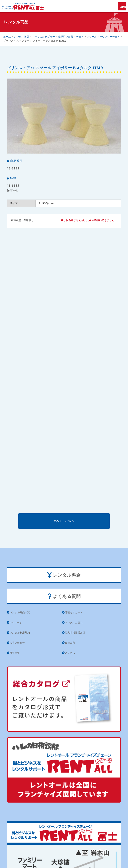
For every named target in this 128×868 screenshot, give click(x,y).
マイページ (16, 622)
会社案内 (70, 643)
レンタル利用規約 (20, 632)
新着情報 (15, 653)
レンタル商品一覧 (20, 612)
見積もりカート (74, 612)
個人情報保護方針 (75, 632)
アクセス (70, 653)
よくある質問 (64, 597)
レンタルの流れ (74, 622)
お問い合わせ (17, 643)
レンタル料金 (64, 575)
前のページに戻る (64, 521)
